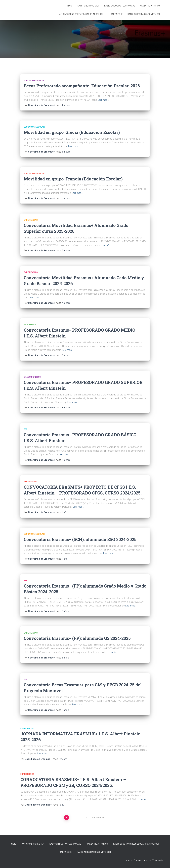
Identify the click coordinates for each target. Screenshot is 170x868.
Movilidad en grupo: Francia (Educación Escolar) (73, 179)
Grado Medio (31, 325)
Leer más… (103, 100)
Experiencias (31, 220)
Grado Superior (32, 377)
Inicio (70, 6)
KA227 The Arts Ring (150, 6)
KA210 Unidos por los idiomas (120, 6)
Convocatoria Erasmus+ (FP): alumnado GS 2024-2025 (77, 638)
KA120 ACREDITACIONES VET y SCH (144, 14)
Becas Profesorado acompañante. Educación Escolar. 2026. (82, 86)
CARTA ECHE (117, 14)
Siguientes (97, 817)
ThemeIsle (158, 861)
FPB (25, 429)
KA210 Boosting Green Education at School (82, 14)
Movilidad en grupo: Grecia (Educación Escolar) (72, 132)
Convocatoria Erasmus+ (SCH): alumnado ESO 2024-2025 (80, 539)
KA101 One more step (88, 6)
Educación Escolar (34, 80)
